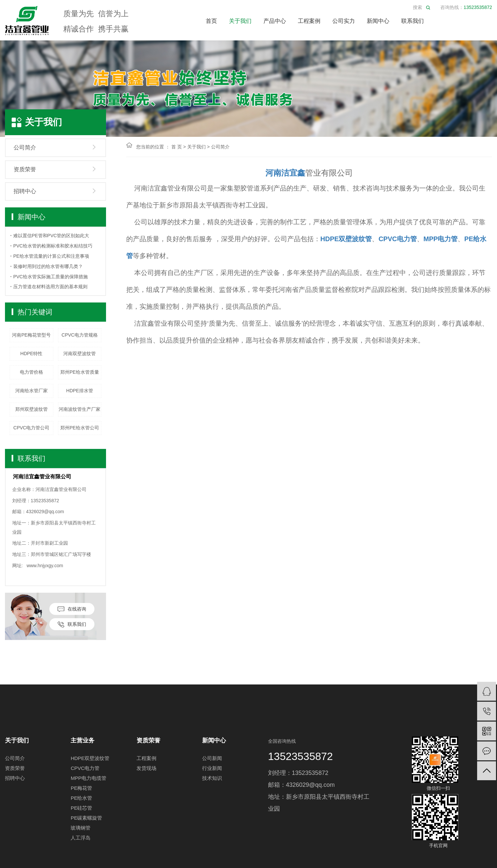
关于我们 (240, 21)
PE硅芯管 (81, 808)
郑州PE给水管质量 (80, 372)
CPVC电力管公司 (31, 428)
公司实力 (344, 21)
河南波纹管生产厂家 (80, 409)
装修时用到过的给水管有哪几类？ (48, 266)
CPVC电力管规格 (80, 335)
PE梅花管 (81, 788)
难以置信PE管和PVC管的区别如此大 (51, 236)
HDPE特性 (31, 353)
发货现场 (146, 768)
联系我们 (413, 21)
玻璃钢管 (81, 828)
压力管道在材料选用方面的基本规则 (50, 287)
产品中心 (275, 21)
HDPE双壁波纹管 (90, 758)
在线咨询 (72, 609)
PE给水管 (81, 798)
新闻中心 (378, 21)
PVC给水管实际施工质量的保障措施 (51, 277)
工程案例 (309, 21)
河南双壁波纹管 (80, 353)
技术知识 (212, 778)
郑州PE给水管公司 (80, 428)
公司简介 (25, 148)
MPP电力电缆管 (88, 778)
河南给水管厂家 (31, 391)
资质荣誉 (25, 169)
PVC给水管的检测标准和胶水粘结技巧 (53, 246)
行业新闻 (212, 768)
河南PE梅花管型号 (31, 335)
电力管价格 (31, 372)
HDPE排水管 (80, 391)
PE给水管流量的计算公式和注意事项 (51, 256)
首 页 (177, 147)
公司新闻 (212, 758)
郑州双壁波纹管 (31, 409)
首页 (211, 21)
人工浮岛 (81, 838)
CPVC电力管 (85, 768)
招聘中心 (25, 191)
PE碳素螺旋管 (86, 818)
